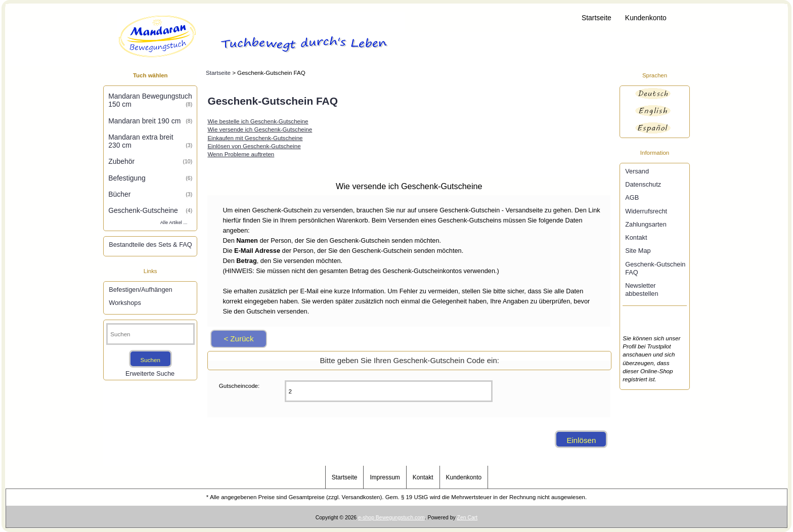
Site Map (638, 251)
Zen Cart (468, 518)
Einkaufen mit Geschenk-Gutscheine (255, 138)
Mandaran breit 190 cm (150, 121)
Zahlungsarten (646, 224)
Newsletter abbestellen (642, 290)
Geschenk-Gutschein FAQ (655, 268)
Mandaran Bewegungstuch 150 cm (150, 100)
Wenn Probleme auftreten (241, 154)
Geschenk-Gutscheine (150, 210)
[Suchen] (150, 334)
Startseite (597, 18)
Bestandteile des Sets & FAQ (150, 245)
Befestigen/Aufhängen (140, 290)
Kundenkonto (646, 18)
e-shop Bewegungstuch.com (391, 518)
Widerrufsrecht (646, 211)
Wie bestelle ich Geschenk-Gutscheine (258, 121)
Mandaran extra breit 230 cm (150, 141)
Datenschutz (643, 184)
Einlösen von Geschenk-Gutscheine (254, 146)
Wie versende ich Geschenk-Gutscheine (260, 129)
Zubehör (150, 161)
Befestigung (150, 178)
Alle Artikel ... (174, 223)
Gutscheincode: (239, 386)
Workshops (125, 303)
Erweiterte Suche (150, 373)
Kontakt (636, 237)
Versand (637, 171)
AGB (632, 197)
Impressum (385, 477)
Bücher (150, 194)
